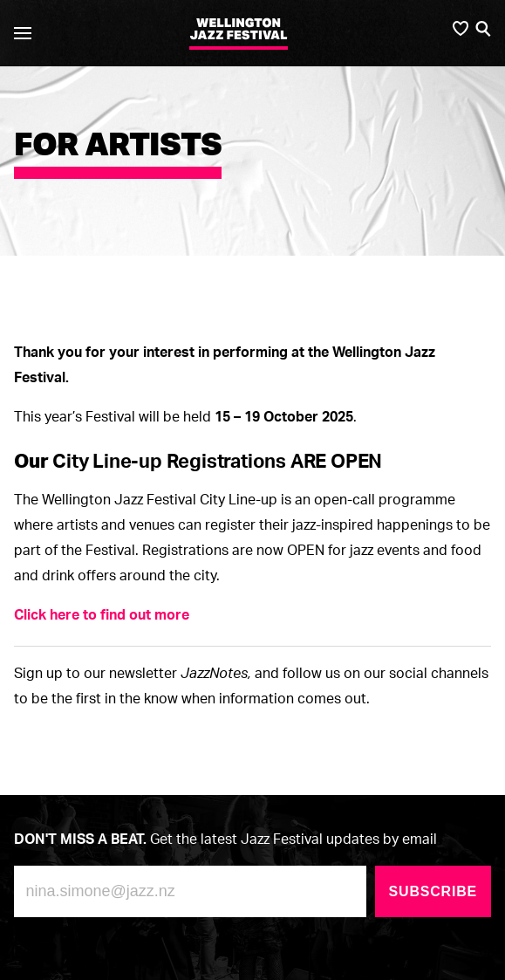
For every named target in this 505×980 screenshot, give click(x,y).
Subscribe (433, 891)
